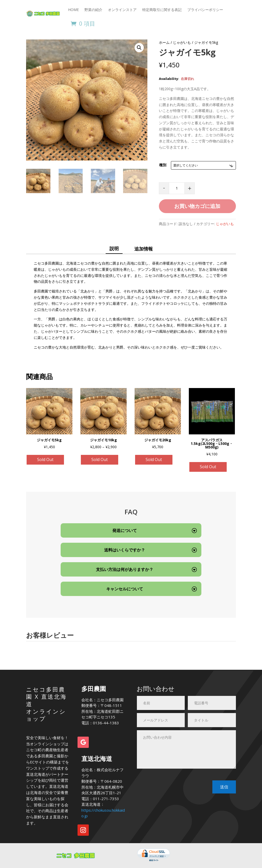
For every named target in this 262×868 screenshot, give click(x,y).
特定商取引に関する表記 (162, 10)
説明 (114, 248)
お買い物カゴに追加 (197, 206)
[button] (139, 48)
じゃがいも (182, 42)
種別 (163, 165)
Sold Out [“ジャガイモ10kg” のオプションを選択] (100, 459)
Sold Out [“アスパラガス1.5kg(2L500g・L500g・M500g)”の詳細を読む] (208, 467)
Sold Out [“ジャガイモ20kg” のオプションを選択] (154, 459)
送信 (224, 787)
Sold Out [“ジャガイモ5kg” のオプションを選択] (45, 459)
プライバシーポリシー (205, 10)
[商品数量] (177, 188)
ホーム (164, 42)
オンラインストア (122, 10)
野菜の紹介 (93, 10)
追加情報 (144, 249)
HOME (73, 10)
